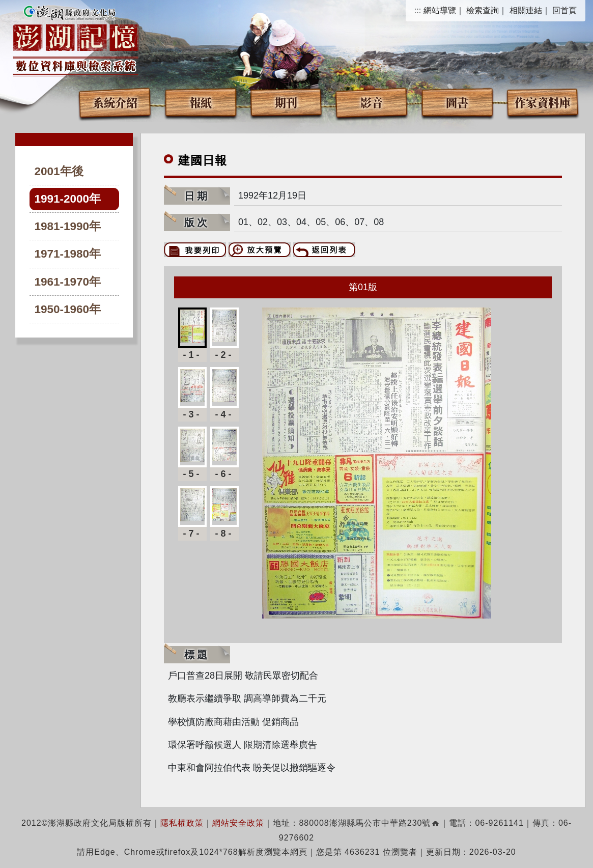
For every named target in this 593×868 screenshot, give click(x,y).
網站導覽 (440, 10)
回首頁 (564, 10)
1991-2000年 (68, 199)
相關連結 (526, 10)
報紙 (201, 102)
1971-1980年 (68, 254)
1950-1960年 (68, 309)
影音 (372, 102)
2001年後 (59, 171)
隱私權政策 (182, 823)
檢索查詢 (483, 10)
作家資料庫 (543, 102)
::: (418, 10)
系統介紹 (115, 102)
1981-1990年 (68, 226)
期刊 (286, 102)
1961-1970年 (68, 282)
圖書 (457, 102)
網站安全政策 (238, 823)
